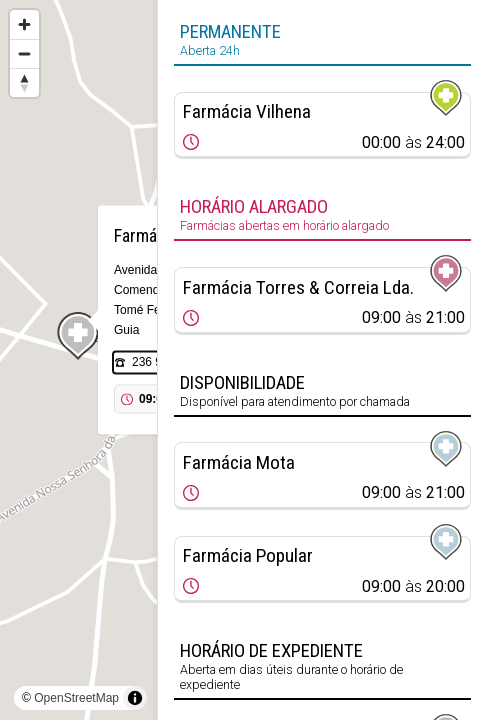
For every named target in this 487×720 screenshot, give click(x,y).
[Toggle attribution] (135, 698)
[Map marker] (79, 336)
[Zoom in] (24, 24)
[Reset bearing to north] (24, 82)
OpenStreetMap (76, 698)
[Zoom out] (24, 53)
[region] (78, 360)
